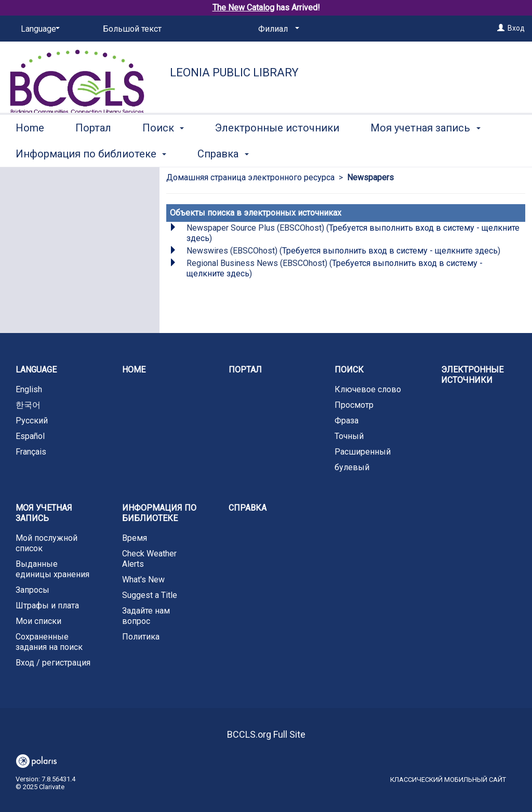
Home (30, 152)
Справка (248, 508)
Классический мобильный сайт (448, 780)
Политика (141, 637)
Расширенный (363, 452)
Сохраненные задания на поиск (49, 642)
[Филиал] (277, 29)
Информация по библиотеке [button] (159, 513)
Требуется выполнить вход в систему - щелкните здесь (390, 251)
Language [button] (36, 370)
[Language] (38, 29)
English (29, 389)
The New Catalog (243, 8)
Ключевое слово (368, 389)
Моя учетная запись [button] (44, 513)
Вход (516, 28)
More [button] (391, 154)
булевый (352, 467)
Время (135, 538)
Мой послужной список (46, 543)
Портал (93, 152)
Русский (32, 421)
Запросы (32, 590)
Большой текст (132, 29)
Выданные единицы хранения (52, 569)
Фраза (347, 421)
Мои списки (38, 621)
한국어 (28, 405)
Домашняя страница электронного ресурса (250, 177)
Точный (349, 436)
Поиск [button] (163, 152)
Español (30, 436)
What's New (143, 580)
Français (31, 452)
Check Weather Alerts (149, 559)
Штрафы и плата (47, 605)
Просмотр (354, 405)
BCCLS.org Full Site (266, 734)
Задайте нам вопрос (146, 616)
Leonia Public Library (234, 72)
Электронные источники (277, 152)
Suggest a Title (150, 595)
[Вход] (501, 28)
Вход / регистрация (53, 663)
